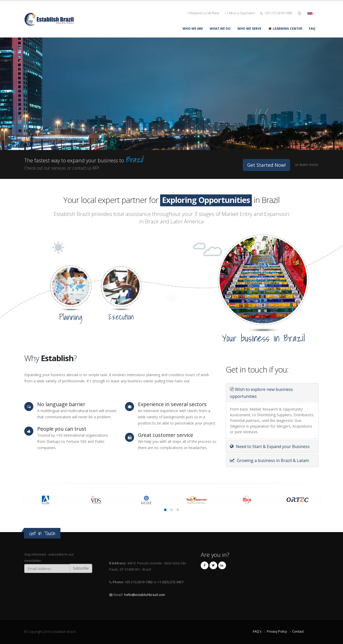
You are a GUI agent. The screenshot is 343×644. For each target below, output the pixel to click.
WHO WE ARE (193, 29)
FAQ (312, 29)
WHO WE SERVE (249, 29)
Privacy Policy (277, 631)
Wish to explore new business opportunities (261, 393)
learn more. (309, 165)
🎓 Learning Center (285, 29)
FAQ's (257, 631)
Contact (298, 631)
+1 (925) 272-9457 (171, 582)
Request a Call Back (203, 13)
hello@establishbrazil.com (145, 595)
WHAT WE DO (220, 29)
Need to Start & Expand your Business (270, 446)
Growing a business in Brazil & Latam (269, 460)
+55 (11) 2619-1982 (278, 13)
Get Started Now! (266, 165)
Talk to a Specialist (240, 13)
